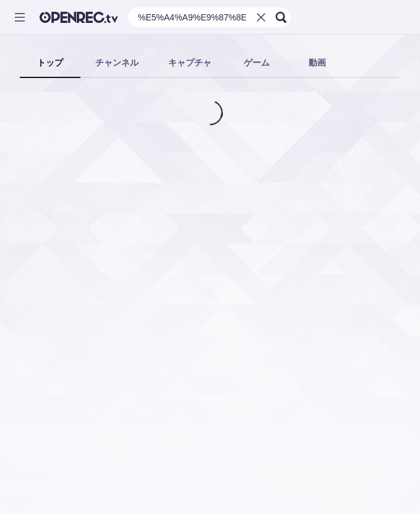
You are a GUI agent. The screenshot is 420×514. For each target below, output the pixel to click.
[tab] (50, 63)
